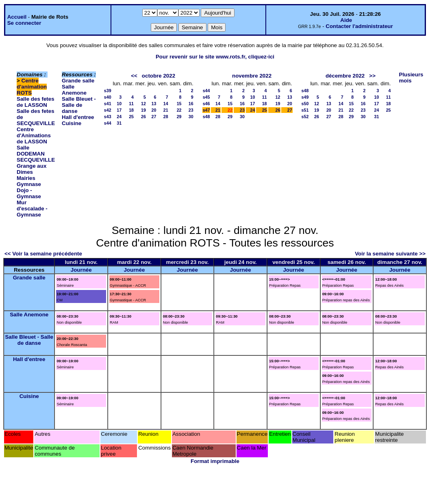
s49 (305, 97)
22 (179, 110)
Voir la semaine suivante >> (390, 254)
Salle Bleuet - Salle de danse (79, 105)
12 (143, 104)
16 (191, 104)
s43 (108, 117)
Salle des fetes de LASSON (36, 102)
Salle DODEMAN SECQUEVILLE (36, 154)
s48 (206, 117)
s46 (206, 104)
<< (134, 76)
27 (154, 117)
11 (131, 104)
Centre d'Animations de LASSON (34, 135)
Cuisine (72, 123)
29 (179, 117)
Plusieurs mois (411, 78)
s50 (305, 104)
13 (154, 104)
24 (119, 117)
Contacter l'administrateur (359, 26)
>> (372, 76)
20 (154, 110)
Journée (81, 270)
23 (191, 110)
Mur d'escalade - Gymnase (32, 209)
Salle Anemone (74, 90)
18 (131, 110)
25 (131, 117)
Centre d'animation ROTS (32, 87)
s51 (305, 110)
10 (119, 104)
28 (166, 117)
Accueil (17, 17)
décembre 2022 (345, 76)
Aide (346, 20)
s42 (108, 110)
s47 (206, 110)
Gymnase (29, 184)
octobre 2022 (159, 76)
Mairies (26, 178)
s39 (108, 91)
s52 (305, 117)
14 (166, 104)
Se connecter (24, 23)
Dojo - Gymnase (29, 193)
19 (143, 110)
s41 (108, 104)
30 (191, 117)
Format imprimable (215, 461)
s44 (108, 123)
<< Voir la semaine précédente (43, 254)
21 (166, 110)
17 (119, 110)
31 (119, 123)
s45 (206, 97)
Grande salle (78, 81)
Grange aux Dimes (31, 169)
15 (179, 104)
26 (143, 117)
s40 (108, 97)
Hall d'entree (78, 117)
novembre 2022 (252, 76)
